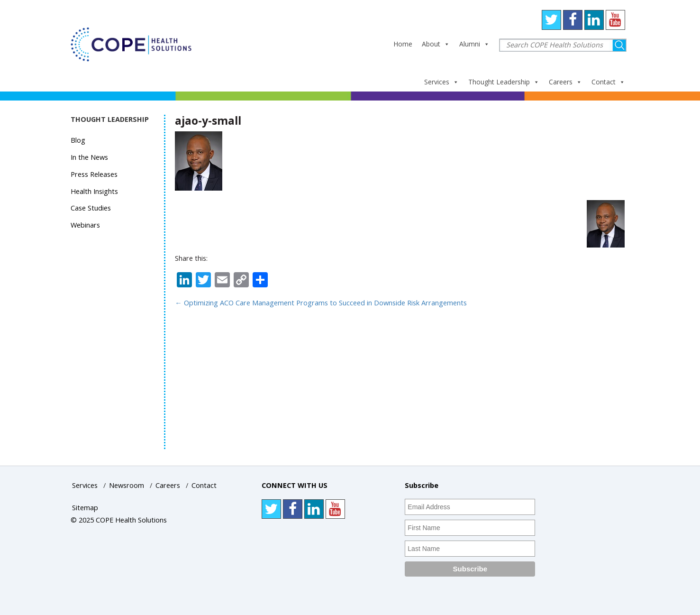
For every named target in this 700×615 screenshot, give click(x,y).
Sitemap (85, 508)
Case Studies (91, 208)
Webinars (85, 225)
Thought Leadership (504, 82)
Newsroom (127, 485)
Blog (78, 140)
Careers (565, 82)
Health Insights (94, 191)
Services (441, 82)
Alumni (474, 44)
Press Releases (94, 174)
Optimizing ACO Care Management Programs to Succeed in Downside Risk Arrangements (321, 303)
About (436, 44)
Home (403, 44)
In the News (89, 157)
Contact (608, 82)
